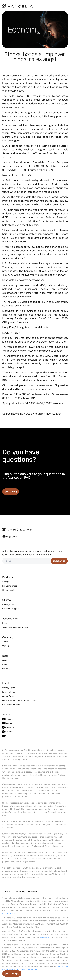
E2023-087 (45, 937)
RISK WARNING (9, 913)
